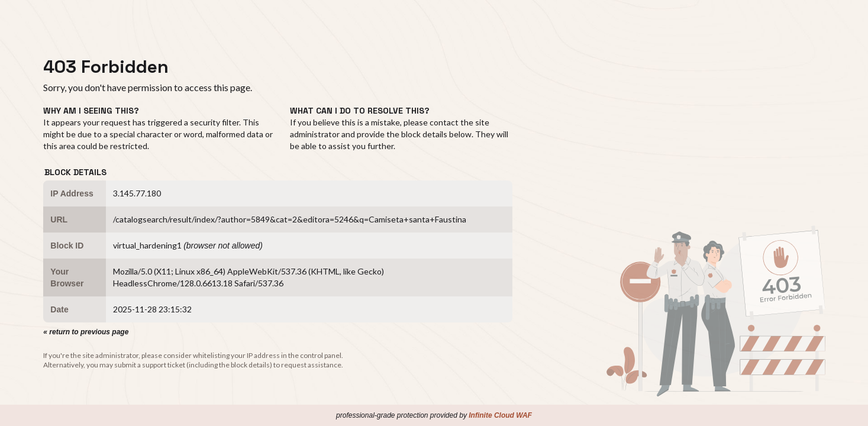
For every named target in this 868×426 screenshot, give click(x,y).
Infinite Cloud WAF (500, 415)
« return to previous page (86, 332)
